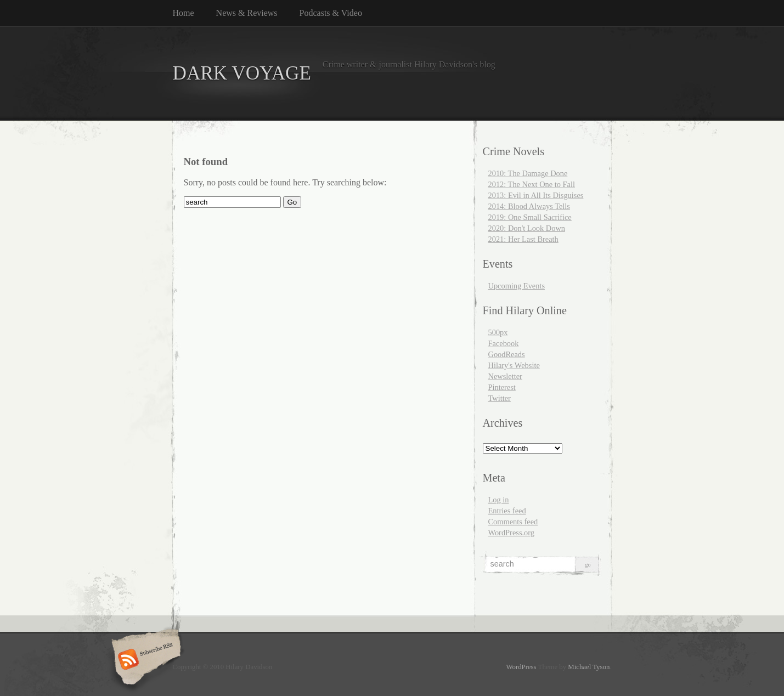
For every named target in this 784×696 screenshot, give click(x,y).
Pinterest (502, 387)
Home (184, 13)
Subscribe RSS (145, 660)
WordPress (521, 667)
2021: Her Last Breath (523, 239)
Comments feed (513, 522)
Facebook (504, 343)
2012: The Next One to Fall (532, 184)
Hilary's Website (514, 365)
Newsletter (505, 376)
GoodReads (507, 354)
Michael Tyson (589, 667)
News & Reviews (247, 13)
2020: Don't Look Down (527, 228)
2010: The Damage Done (528, 173)
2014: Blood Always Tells (529, 206)
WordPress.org (512, 533)
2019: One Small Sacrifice (530, 217)
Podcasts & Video (331, 13)
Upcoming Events (517, 286)
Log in (499, 500)
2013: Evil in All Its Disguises (536, 195)
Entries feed (507, 511)
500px (498, 332)
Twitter (500, 398)
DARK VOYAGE (242, 73)
